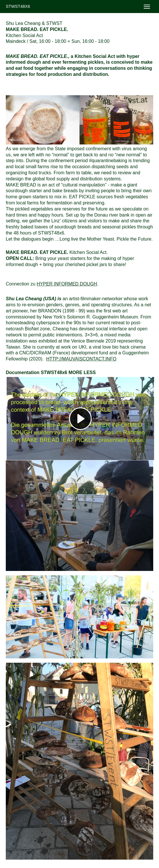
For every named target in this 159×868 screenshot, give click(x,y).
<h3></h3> (80, 419)
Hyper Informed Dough (67, 284)
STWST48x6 (18, 6)
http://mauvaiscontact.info (81, 359)
